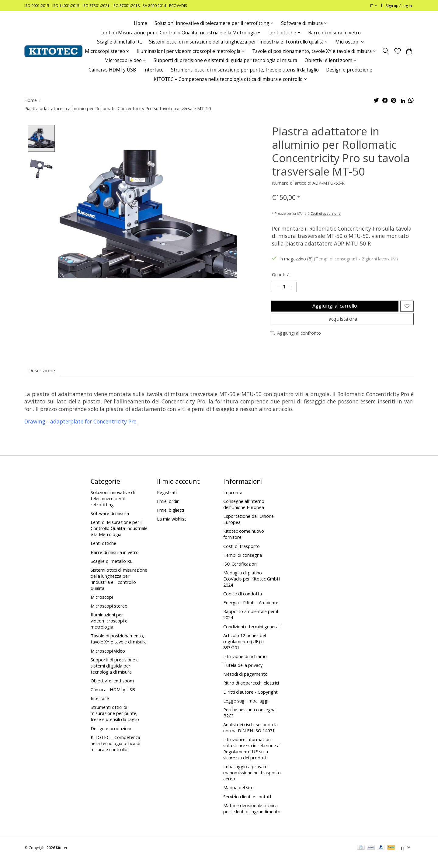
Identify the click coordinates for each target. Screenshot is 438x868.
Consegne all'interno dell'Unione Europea (244, 513)
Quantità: (281, 274)
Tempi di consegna (243, 563)
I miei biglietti (170, 519)
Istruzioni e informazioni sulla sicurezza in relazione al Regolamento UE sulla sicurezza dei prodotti (252, 757)
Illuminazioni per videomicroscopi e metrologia (109, 629)
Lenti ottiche (103, 552)
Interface (153, 70)
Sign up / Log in (399, 6)
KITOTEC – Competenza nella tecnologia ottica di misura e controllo (115, 752)
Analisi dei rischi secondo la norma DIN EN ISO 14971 (250, 736)
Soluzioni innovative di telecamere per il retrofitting (113, 507)
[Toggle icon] (386, 51)
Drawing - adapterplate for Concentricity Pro (80, 430)
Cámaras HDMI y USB (112, 70)
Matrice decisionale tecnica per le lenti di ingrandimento (252, 817)
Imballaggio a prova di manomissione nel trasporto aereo (252, 781)
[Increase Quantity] (292, 288)
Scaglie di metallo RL (119, 42)
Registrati (167, 501)
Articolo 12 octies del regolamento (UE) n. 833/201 (245, 650)
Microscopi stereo (109, 615)
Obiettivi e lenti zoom (112, 689)
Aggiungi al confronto (296, 340)
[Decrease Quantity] (279, 288)
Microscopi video (108, 659)
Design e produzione (349, 70)
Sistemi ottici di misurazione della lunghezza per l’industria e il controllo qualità (119, 587)
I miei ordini (169, 510)
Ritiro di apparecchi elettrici (251, 692)
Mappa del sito (238, 796)
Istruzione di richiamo (245, 665)
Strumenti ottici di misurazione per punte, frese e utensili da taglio (245, 70)
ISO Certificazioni (240, 572)
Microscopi (102, 605)
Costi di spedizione (326, 214)
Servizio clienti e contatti (248, 805)
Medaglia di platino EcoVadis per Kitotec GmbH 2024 (252, 587)
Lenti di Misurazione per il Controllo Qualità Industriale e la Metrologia (119, 537)
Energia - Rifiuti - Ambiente (251, 611)
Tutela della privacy (243, 674)
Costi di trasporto (242, 555)
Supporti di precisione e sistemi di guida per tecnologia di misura (225, 60)
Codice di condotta (243, 602)
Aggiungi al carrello (334, 309)
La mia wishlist (172, 528)
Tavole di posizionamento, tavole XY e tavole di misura (119, 647)
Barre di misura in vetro (334, 33)
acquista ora (343, 324)
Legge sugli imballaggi (246, 709)
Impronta (233, 501)
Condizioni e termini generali (252, 635)
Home (141, 23)
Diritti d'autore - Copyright (250, 700)
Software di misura (110, 522)
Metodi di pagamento (245, 683)
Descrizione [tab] (44, 378)
